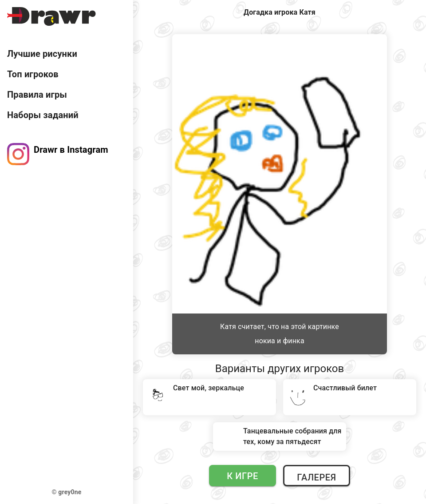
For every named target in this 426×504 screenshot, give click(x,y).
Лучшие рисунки (42, 54)
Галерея (316, 477)
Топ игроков (33, 74)
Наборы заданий (43, 115)
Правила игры (37, 95)
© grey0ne (67, 492)
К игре (243, 476)
